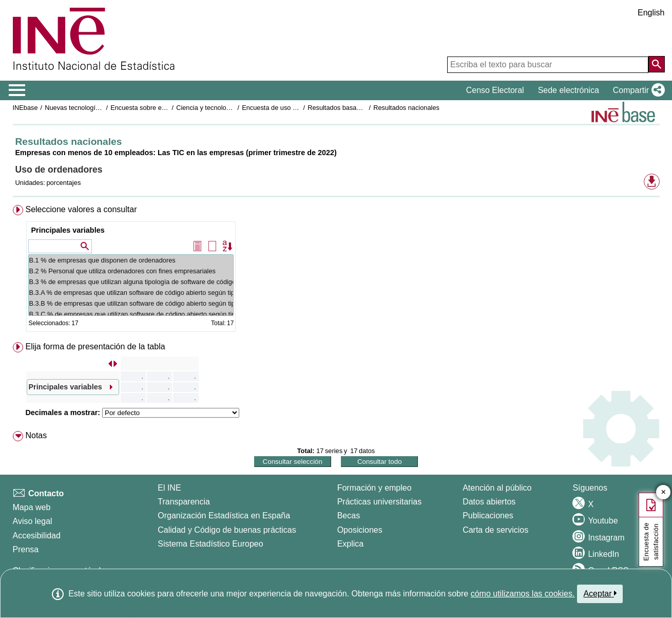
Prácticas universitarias (380, 502)
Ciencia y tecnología (206, 108)
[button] (637, 90)
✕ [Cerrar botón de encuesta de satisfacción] (664, 492)
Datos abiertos (489, 502)
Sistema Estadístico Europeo (210, 544)
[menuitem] (336, 270)
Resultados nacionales (406, 108)
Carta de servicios (495, 530)
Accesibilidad (37, 536)
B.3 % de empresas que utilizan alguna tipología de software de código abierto (131, 282)
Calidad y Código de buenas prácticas (227, 530)
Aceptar (600, 593)
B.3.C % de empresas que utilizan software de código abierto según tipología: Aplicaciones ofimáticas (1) (131, 314)
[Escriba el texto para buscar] (548, 65)
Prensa (26, 549)
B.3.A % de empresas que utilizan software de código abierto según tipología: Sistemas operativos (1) (131, 293)
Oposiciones (360, 530)
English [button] (651, 13)
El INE (169, 488)
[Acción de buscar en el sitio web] (657, 64)
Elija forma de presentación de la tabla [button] (95, 347)
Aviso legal (33, 521)
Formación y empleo (375, 488)
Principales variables (68, 230)
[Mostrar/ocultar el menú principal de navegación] (17, 90)
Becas (349, 516)
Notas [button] (36, 435)
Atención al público (497, 488)
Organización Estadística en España (224, 516)
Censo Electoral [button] (495, 90)
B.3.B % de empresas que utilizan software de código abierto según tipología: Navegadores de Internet (131, 303)
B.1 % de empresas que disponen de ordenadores (131, 260)
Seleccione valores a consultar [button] (81, 209)
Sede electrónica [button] (569, 90)
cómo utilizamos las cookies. (523, 594)
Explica (351, 544)
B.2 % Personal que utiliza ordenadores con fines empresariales (131, 271)
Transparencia (184, 502)
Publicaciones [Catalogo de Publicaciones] (488, 516)
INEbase (25, 108)
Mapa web (32, 507)
